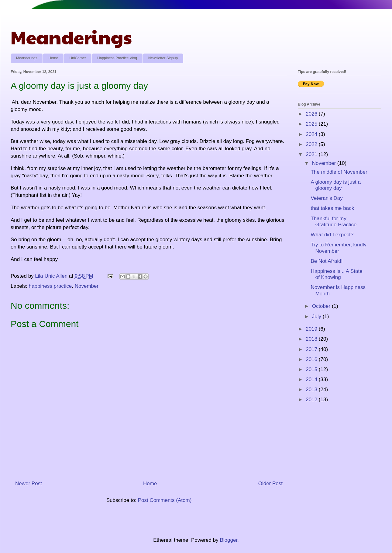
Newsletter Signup (163, 58)
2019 (312, 329)
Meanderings (71, 37)
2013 (312, 390)
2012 (312, 400)
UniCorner (78, 58)
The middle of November (339, 172)
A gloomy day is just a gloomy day (335, 185)
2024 (312, 134)
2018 (312, 339)
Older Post (270, 483)
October (322, 306)
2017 (312, 349)
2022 (312, 144)
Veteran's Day (327, 198)
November (87, 286)
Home (53, 58)
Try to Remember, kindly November (339, 248)
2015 (312, 369)
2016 (312, 359)
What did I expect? (332, 235)
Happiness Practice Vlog (117, 58)
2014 (312, 379)
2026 (312, 114)
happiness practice (50, 286)
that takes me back (332, 208)
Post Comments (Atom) (165, 500)
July (317, 316)
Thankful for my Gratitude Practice (334, 222)
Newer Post (29, 483)
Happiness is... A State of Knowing (336, 274)
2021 (312, 154)
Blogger (229, 540)
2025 (312, 124)
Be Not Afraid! (327, 261)
